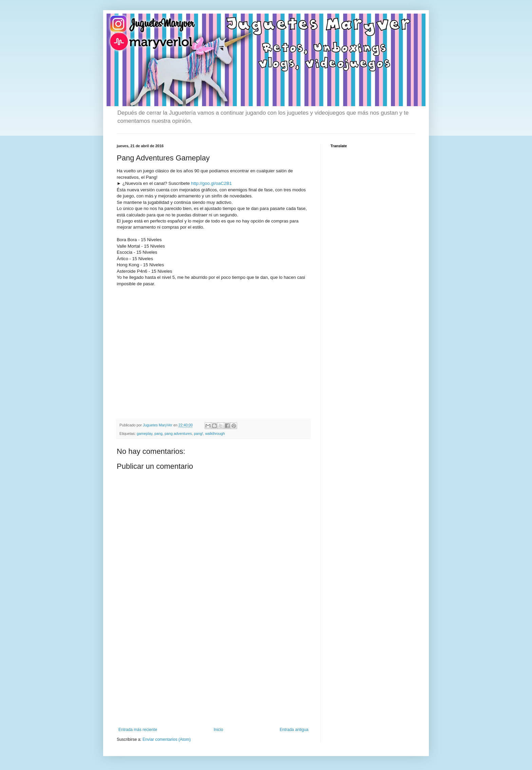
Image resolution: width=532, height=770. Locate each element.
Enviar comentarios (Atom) (167, 739)
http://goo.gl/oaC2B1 (211, 183)
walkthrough (215, 434)
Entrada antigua (294, 730)
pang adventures (178, 434)
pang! (199, 434)
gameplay (145, 434)
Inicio (218, 730)
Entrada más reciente (138, 730)
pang (158, 434)
